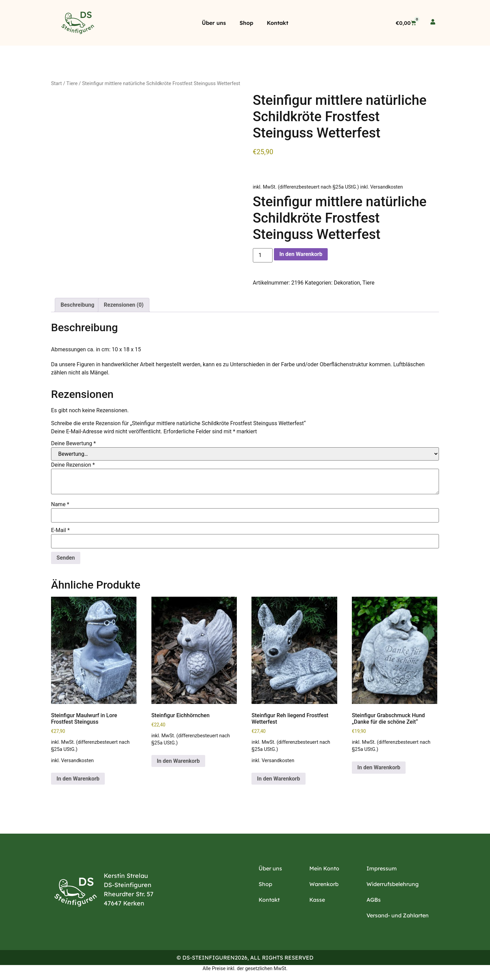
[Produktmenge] (263, 255)
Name (60, 504)
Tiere (72, 83)
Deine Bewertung (73, 444)
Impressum (382, 868)
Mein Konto (324, 868)
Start (56, 83)
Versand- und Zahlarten (398, 915)
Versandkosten (387, 187)
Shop (246, 23)
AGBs (374, 900)
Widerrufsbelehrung (393, 884)
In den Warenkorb (301, 254)
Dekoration (347, 283)
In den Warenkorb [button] (78, 779)
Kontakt (277, 23)
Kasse (317, 900)
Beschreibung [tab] (77, 305)
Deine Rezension (73, 465)
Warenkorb (324, 884)
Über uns (214, 23)
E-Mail (60, 530)
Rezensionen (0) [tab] (124, 305)
